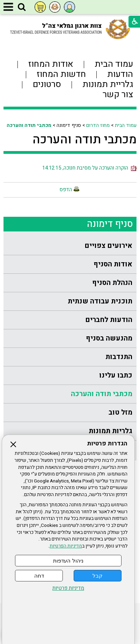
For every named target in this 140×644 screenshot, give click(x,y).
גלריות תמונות (110, 431)
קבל (98, 576)
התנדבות (119, 357)
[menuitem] (70, 246)
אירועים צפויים (108, 246)
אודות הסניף (113, 264)
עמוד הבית (126, 125)
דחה (39, 576)
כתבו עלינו (116, 375)
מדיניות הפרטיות (66, 546)
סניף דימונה (110, 224)
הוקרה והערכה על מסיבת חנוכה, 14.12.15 (89, 168)
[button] (22, 7)
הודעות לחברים (109, 320)
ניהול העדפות (68, 561)
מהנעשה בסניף (109, 338)
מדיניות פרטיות (68, 588)
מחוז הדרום (98, 125)
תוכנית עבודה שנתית (100, 301)
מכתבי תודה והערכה (29, 125)
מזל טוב (120, 412)
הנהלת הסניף (112, 283)
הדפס (66, 189)
